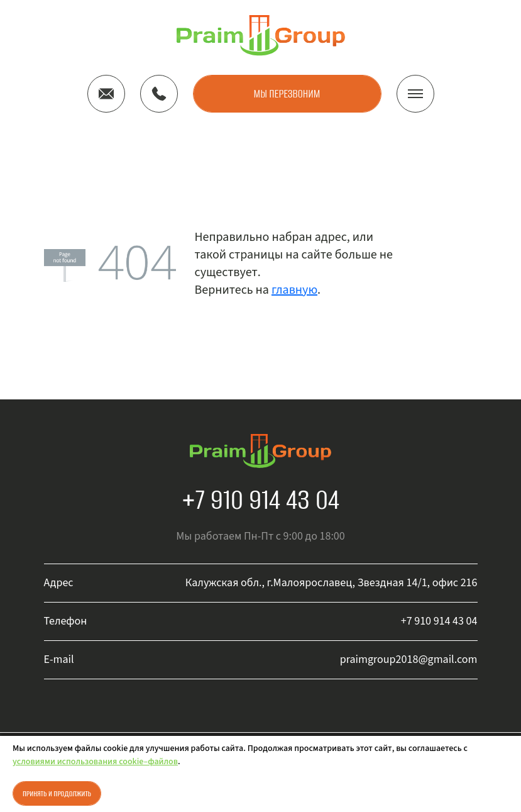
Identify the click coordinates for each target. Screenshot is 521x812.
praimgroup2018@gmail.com (409, 659)
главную (294, 290)
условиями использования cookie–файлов (95, 762)
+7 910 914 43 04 (260, 499)
